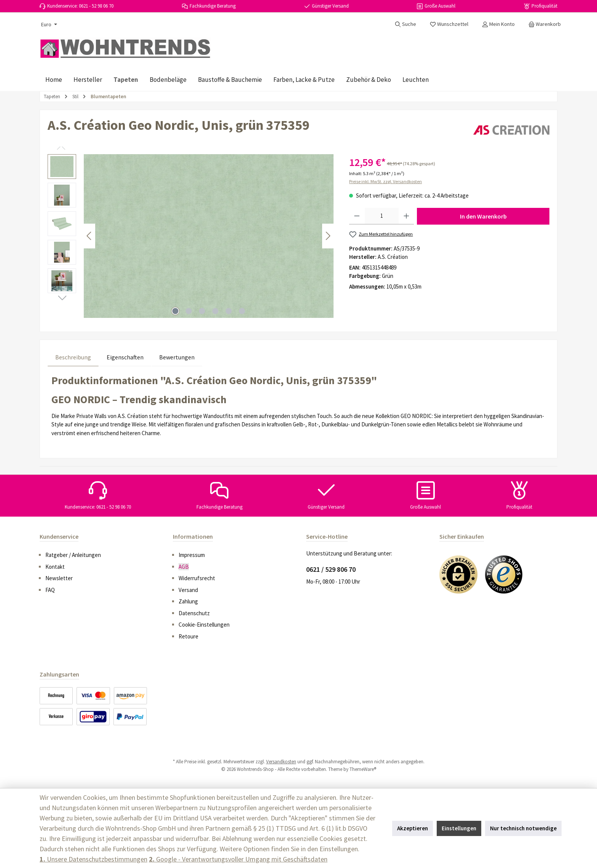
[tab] (73, 357)
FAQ (50, 590)
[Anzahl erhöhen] (406, 216)
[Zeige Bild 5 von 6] (229, 311)
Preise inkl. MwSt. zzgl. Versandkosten (385, 181)
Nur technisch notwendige (523, 828)
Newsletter (59, 578)
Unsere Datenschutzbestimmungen (93, 859)
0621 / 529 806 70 (331, 569)
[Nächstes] (328, 236)
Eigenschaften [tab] (125, 357)
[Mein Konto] (498, 24)
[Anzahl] (382, 216)
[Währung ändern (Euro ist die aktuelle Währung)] (48, 24)
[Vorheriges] (89, 236)
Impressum (192, 555)
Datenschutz (194, 613)
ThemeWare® (363, 769)
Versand (188, 590)
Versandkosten (281, 762)
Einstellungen (459, 828)
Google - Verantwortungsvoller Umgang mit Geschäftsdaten (238, 859)
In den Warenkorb (483, 216)
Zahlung (188, 601)
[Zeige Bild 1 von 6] (176, 311)
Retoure (188, 636)
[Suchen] (405, 24)
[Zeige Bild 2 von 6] (189, 311)
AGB (184, 567)
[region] (191, 236)
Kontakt (55, 567)
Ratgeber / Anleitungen (73, 555)
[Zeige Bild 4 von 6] (215, 311)
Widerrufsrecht (197, 578)
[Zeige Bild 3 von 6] (202, 311)
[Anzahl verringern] (357, 216)
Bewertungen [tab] (177, 357)
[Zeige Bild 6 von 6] (242, 311)
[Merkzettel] (449, 24)
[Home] (54, 80)
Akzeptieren (413, 828)
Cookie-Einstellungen (204, 625)
